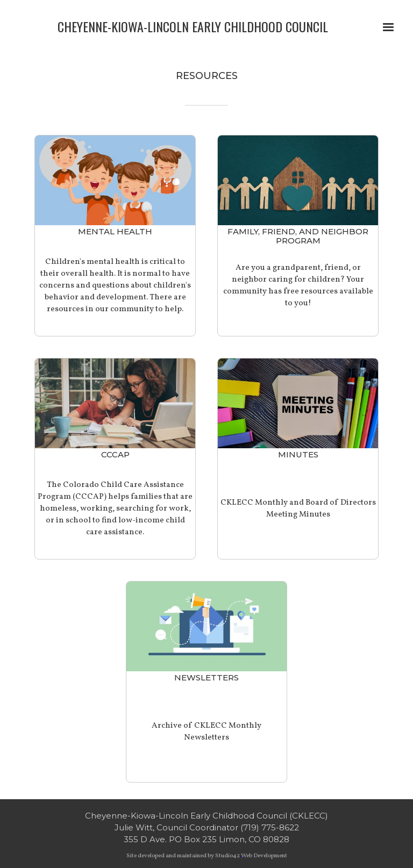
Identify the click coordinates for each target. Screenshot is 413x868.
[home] (193, 26)
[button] (388, 27)
